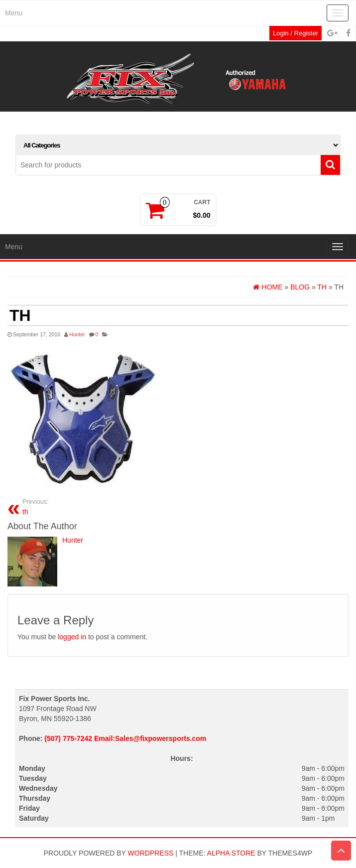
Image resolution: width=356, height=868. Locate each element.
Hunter (77, 334)
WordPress (151, 853)
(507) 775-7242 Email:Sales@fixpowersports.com (125, 738)
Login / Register (296, 33)
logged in (72, 637)
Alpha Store (231, 853)
